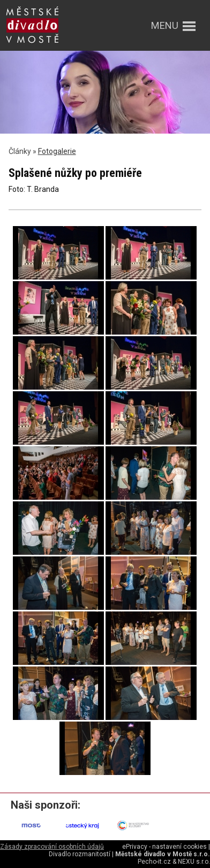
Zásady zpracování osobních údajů (52, 847)
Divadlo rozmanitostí (80, 854)
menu (165, 25)
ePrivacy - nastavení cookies (164, 847)
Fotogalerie (57, 151)
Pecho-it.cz (154, 862)
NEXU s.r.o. (194, 862)
